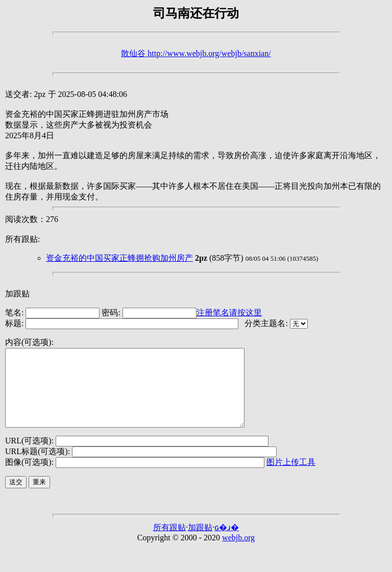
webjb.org (238, 553)
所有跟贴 (169, 543)
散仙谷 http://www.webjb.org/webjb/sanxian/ (196, 53)
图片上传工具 (291, 477)
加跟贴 (17, 294)
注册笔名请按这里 (229, 313)
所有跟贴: (22, 239)
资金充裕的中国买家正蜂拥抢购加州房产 (119, 258)
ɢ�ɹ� (227, 543)
